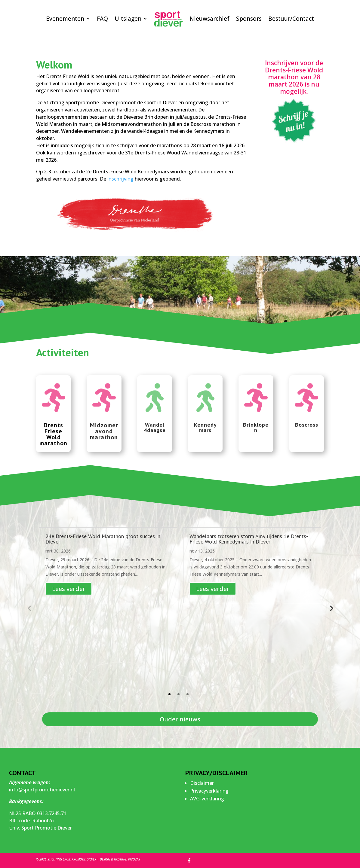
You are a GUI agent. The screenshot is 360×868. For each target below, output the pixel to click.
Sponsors (249, 19)
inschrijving (120, 179)
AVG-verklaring (207, 799)
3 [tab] (188, 694)
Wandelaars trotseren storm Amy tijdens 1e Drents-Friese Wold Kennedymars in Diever (249, 539)
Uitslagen (128, 19)
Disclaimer (202, 783)
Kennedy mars (205, 427)
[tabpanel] (108, 565)
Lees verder (69, 589)
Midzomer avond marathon (104, 431)
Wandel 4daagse (155, 427)
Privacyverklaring (209, 791)
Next (331, 608)
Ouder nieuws (180, 719)
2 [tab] (178, 694)
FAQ (102, 19)
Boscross (307, 425)
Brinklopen (256, 427)
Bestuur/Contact (291, 19)
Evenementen (65, 19)
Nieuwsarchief (209, 19)
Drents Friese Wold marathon (53, 434)
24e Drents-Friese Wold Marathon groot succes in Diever (103, 539)
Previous (29, 608)
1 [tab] (169, 694)
